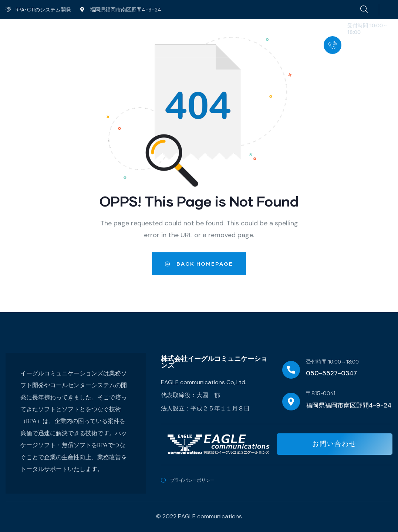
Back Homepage (199, 264)
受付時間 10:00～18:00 (332, 362)
